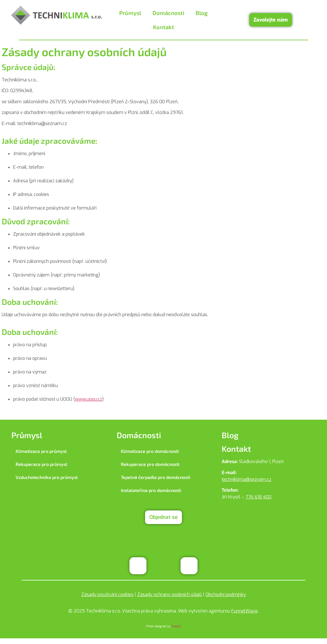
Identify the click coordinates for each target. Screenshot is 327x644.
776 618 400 (258, 497)
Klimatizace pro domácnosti (150, 451)
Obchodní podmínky (226, 595)
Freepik (176, 626)
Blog (202, 13)
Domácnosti (168, 13)
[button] (132, 13)
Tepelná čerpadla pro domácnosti (156, 477)
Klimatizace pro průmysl (41, 451)
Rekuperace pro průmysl (41, 464)
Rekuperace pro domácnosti (150, 464)
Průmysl (130, 13)
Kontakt (163, 27)
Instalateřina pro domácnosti (151, 490)
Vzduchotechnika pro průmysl (47, 477)
